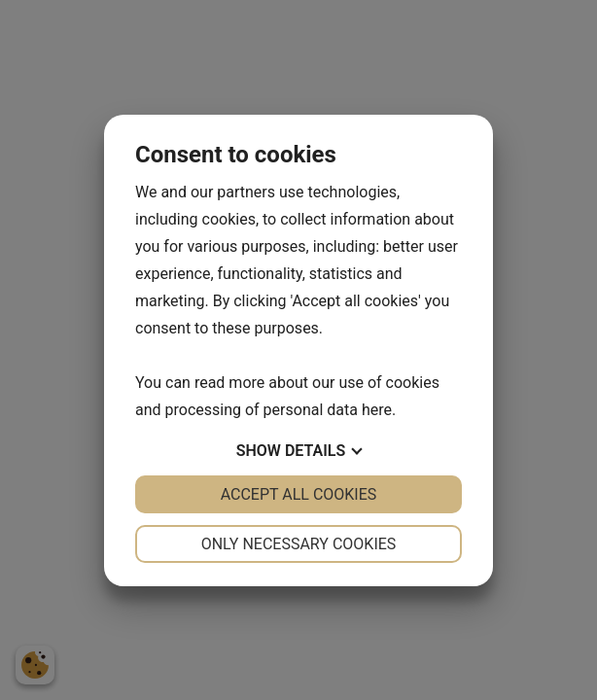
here (377, 410)
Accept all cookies (299, 494)
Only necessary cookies (299, 544)
